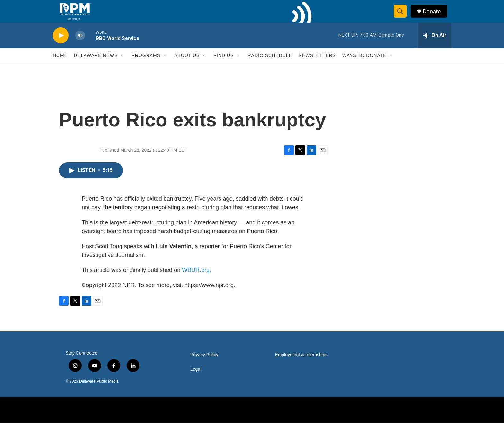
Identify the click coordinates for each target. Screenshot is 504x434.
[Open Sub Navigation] (122, 67)
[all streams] (435, 47)
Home (60, 67)
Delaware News (96, 67)
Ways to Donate (364, 67)
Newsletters (317, 67)
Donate (435, 17)
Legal (196, 380)
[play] (61, 47)
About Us (187, 67)
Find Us (224, 67)
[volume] (80, 47)
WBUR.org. (197, 281)
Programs (146, 67)
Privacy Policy (204, 366)
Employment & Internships (301, 366)
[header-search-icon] (402, 17)
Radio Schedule (270, 67)
